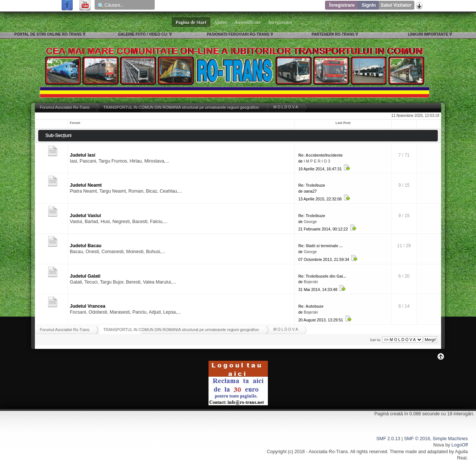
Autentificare (248, 22)
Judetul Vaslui (85, 216)
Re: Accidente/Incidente (321, 155)
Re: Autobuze (311, 306)
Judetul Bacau (86, 246)
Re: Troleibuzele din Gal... (322, 276)
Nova (439, 445)
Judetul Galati (85, 276)
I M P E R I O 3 (317, 161)
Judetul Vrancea (88, 306)
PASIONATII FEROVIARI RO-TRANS (238, 34)
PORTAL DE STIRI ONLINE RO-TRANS (48, 34)
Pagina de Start (191, 22)
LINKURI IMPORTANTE (428, 34)
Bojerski (311, 282)
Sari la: (375, 340)
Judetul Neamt (86, 185)
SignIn (369, 5)
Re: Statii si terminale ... (321, 246)
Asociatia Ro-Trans (328, 452)
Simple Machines (450, 439)
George (310, 222)
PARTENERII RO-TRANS (333, 34)
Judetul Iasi (83, 155)
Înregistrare (342, 5)
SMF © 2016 (417, 439)
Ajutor (221, 22)
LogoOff (460, 445)
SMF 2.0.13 (388, 439)
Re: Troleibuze (312, 185)
